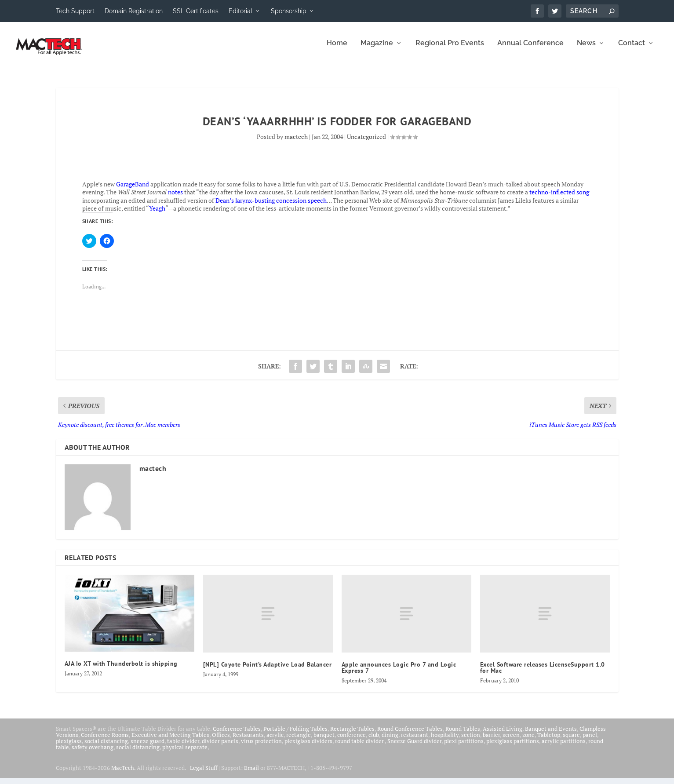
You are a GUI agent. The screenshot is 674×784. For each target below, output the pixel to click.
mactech (296, 143)
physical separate (185, 753)
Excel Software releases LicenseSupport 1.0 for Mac (543, 674)
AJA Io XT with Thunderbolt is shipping (121, 670)
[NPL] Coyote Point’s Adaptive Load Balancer (268, 671)
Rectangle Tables (352, 735)
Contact (632, 49)
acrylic (275, 741)
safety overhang (93, 753)
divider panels (220, 747)
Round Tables (463, 735)
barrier (491, 741)
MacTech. (123, 774)
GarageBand (133, 190)
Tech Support (75, 11)
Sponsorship (289, 11)
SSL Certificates (196, 11)
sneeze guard (148, 747)
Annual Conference (530, 49)
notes (175, 198)
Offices (221, 741)
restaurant (415, 741)
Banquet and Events (551, 735)
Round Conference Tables (410, 735)
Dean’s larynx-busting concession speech (271, 206)
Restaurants (248, 741)
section (471, 741)
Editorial (240, 11)
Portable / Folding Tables (295, 735)
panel (590, 741)
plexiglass (69, 747)
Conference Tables (237, 735)
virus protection (261, 747)
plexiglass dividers (308, 747)
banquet (324, 741)
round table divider (360, 747)
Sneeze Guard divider (414, 747)
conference (352, 741)
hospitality (445, 741)
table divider (183, 747)
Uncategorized (366, 143)
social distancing (106, 747)
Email (251, 774)
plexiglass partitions (513, 747)
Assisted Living (503, 735)
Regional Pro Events (450, 49)
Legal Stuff (204, 774)
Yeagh (157, 214)
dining (390, 741)
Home (337, 49)
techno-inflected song (559, 198)
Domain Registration (134, 11)
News (586, 49)
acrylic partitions (564, 747)
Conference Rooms (105, 741)
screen (511, 741)
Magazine (377, 49)
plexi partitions (464, 747)
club (374, 741)
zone (528, 741)
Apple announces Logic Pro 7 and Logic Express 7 (399, 674)
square (571, 741)
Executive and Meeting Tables (170, 741)
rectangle (299, 741)
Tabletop (549, 741)
